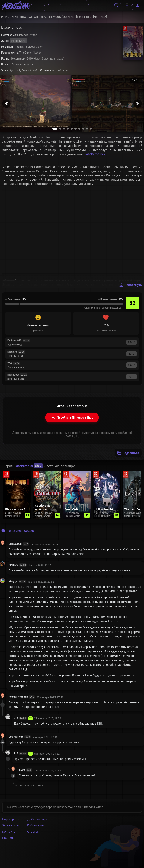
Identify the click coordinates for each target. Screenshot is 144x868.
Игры (5, 17)
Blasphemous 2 (94, 154)
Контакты (9, 831)
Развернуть (130, 285)
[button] (6, 104)
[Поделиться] (128, 453)
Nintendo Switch (25, 17)
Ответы (33, 831)
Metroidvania (18, 41)
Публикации (36, 825)
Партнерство (11, 819)
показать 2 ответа (32, 785)
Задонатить (10, 825)
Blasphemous (28, 466)
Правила (8, 838)
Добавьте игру (37, 819)
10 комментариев (18, 531)
